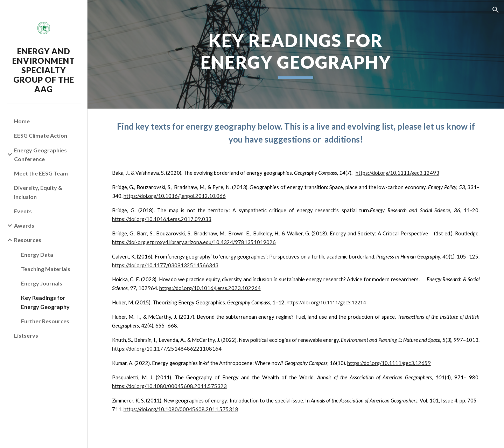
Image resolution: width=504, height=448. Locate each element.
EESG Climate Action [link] (41, 135)
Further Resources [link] (45, 321)
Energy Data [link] (37, 254)
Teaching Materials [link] (46, 269)
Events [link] (23, 211)
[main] (296, 54)
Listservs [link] (26, 335)
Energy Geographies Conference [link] (40, 154)
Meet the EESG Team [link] (41, 173)
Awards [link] (24, 225)
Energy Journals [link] (42, 283)
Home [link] (22, 121)
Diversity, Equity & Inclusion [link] (38, 192)
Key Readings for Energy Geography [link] (45, 302)
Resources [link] (28, 240)
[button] (496, 10)
